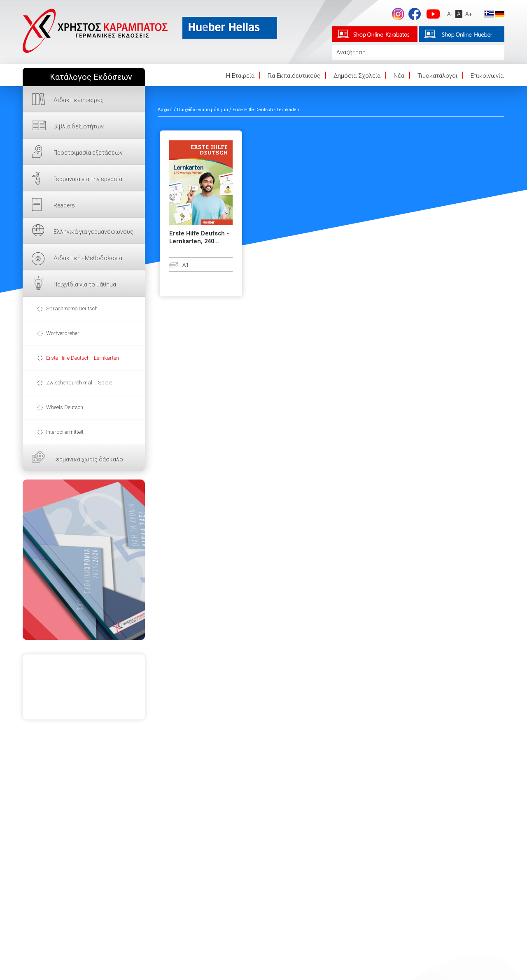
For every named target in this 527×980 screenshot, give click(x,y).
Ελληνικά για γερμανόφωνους (93, 232)
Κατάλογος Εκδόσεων (91, 77)
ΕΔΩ (84, 560)
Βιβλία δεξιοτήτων (79, 126)
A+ (469, 14)
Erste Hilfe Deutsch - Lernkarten (83, 358)
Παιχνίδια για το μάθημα (85, 284)
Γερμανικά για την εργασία (88, 179)
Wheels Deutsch (65, 407)
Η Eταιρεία (240, 76)
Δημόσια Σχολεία (357, 76)
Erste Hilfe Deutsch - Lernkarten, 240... (199, 237)
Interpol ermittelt (65, 432)
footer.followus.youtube (433, 14)
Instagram (398, 14)
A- (450, 14)
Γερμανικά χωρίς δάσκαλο (88, 459)
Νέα (399, 76)
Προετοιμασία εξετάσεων (88, 153)
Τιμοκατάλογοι (437, 76)
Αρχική (165, 110)
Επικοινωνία (487, 76)
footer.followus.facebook (415, 14)
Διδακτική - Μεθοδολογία (88, 258)
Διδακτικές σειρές (79, 100)
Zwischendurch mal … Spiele (79, 383)
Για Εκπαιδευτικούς (294, 76)
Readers (64, 205)
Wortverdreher (63, 333)
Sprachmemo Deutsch (72, 308)
